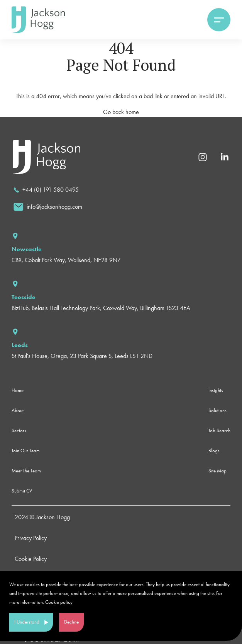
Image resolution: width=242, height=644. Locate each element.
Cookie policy (59, 602)
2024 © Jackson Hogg (42, 517)
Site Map (217, 471)
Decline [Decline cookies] (71, 622)
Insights (216, 390)
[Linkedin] (224, 156)
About (18, 410)
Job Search (219, 430)
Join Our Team (26, 451)
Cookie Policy (31, 559)
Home (18, 390)
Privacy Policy (31, 538)
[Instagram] (203, 156)
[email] (48, 207)
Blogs (214, 451)
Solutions (217, 410)
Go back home (121, 112)
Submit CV (22, 491)
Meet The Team (26, 471)
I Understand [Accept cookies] (27, 622)
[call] (46, 190)
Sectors (19, 430)
